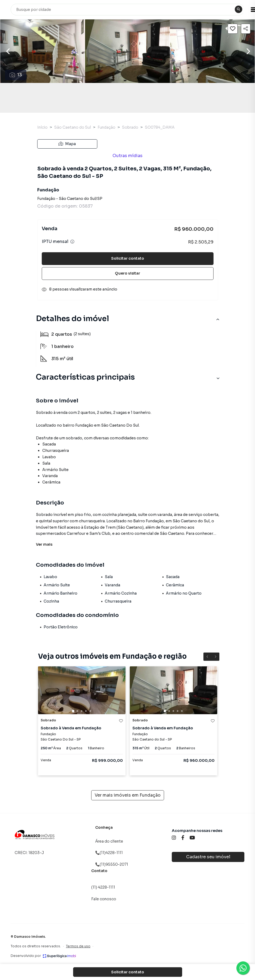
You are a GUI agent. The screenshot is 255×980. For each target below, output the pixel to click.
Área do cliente (109, 841)
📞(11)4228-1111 (109, 853)
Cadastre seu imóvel (208, 857)
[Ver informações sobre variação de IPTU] (72, 242)
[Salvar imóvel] (233, 29)
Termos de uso (78, 946)
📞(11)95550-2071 (112, 864)
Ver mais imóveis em (128, 795)
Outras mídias (127, 156)
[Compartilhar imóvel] (246, 29)
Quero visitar (127, 273)
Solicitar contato (128, 258)
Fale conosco (104, 899)
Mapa (67, 144)
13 (16, 75)
